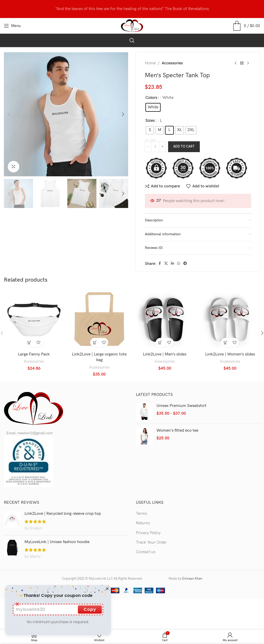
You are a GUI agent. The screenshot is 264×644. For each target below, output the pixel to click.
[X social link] (166, 263)
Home (150, 63)
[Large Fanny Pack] (34, 318)
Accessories (172, 63)
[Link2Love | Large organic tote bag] (100, 318)
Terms (141, 512)
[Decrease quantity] (148, 146)
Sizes (150, 121)
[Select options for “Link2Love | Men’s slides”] (160, 341)
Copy (90, 609)
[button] (9, 114)
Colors (151, 98)
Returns (143, 522)
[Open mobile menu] (12, 26)
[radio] (153, 107)
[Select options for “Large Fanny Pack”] (30, 341)
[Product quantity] (155, 146)
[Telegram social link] (185, 263)
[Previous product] (236, 63)
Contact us (146, 551)
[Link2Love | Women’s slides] (230, 318)
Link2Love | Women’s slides (230, 353)
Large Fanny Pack (34, 353)
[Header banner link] (132, 9)
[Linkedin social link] (172, 263)
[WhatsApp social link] (179, 263)
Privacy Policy (148, 532)
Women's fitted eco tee (177, 429)
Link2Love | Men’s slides (165, 353)
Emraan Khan (192, 578)
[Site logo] (132, 26)
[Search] (132, 40)
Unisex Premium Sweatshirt (181, 404)
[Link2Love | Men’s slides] (165, 318)
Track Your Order (151, 541)
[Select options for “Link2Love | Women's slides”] (225, 341)
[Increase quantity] (162, 146)
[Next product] (248, 63)
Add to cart (184, 145)
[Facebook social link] (160, 263)
